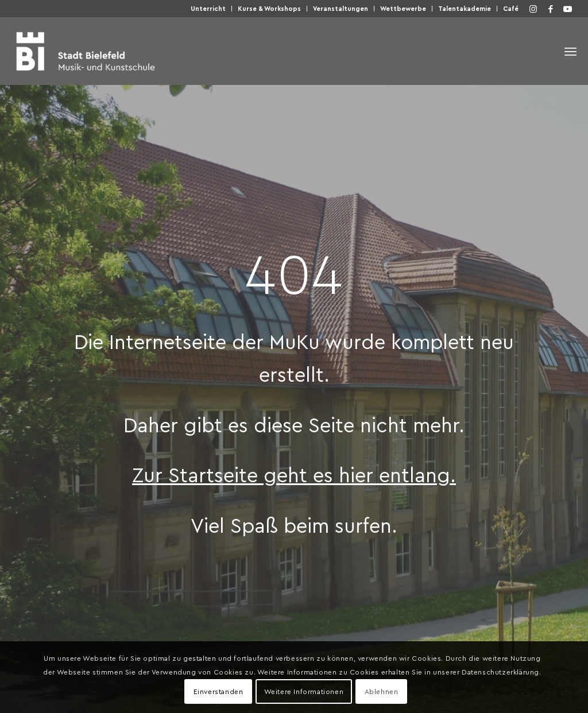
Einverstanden (218, 691)
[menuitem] (208, 9)
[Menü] (570, 51)
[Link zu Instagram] (533, 9)
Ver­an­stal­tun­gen (341, 8)
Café (511, 8)
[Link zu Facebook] (551, 9)
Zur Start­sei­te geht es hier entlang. (294, 474)
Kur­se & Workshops (269, 8)
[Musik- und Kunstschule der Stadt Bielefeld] (85, 51)
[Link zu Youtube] (568, 9)
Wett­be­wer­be (403, 8)
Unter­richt (208, 8)
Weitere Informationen (304, 691)
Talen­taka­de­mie (465, 8)
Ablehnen (382, 691)
